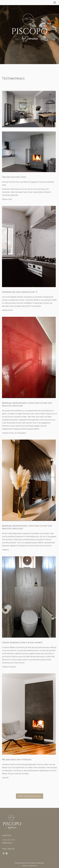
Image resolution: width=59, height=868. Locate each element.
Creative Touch (33, 866)
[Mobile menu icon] (55, 3)
